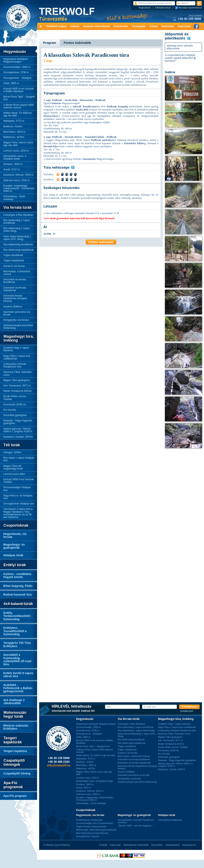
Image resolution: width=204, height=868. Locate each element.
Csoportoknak (16, 526)
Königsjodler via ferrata (16, 320)
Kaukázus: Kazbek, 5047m (18, 437)
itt (195, 58)
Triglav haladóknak (14, 261)
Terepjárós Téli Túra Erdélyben (17, 644)
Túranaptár (139, 26)
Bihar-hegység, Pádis (18, 586)
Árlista (154, 26)
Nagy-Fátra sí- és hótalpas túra (18, 497)
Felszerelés (121, 26)
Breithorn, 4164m (13, 126)
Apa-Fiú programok (13, 785)
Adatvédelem (172, 845)
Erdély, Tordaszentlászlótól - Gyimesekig (18, 616)
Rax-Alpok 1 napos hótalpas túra (19, 459)
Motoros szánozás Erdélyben (16, 727)
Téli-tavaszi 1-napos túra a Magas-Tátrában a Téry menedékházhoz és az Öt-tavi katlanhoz (18, 513)
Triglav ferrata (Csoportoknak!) (91, 826)
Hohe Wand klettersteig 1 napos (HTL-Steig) (17, 238)
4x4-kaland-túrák (18, 604)
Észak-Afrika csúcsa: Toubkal (15, 398)
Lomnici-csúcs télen (14, 474)
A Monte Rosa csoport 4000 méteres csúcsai (19, 106)
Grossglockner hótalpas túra (19, 504)
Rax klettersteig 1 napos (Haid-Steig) (17, 230)
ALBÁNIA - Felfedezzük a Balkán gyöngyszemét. (18, 688)
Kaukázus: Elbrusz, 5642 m (18, 175)
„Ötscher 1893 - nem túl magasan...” (136, 826)
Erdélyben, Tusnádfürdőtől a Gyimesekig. (15, 631)
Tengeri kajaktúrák (13, 740)
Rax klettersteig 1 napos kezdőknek (17, 222)
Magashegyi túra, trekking (19, 339)
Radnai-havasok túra (18, 595)
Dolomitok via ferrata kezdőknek (15, 281)
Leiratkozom (187, 711)
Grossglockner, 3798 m (16, 72)
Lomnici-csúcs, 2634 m (16, 151)
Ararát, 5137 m (11, 169)
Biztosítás (168, 26)
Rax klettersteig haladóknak (18, 250)
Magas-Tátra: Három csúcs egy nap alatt (18, 144)
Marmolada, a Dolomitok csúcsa (17, 273)
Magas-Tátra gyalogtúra (16, 380)
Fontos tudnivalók (101, 242)
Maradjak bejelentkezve (190, 8)
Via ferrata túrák (18, 208)
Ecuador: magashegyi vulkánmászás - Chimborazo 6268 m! (19, 188)
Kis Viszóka (10, 410)
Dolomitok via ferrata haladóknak (15, 289)
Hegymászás (15, 52)
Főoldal (103, 845)
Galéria (75, 26)
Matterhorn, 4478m (14, 137)
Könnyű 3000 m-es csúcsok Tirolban (18, 481)
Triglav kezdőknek (13, 255)
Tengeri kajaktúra (15, 751)
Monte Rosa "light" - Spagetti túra (19, 98)
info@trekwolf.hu (59, 765)
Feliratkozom (189, 707)
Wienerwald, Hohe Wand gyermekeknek (96, 830)
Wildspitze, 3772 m (14, 121)
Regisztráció (145, 8)
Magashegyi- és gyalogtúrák (14, 546)
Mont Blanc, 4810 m (14, 132)
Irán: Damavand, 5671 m (17, 386)
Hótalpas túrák (13, 555)
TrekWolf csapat (56, 26)
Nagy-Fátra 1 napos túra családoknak (17, 357)
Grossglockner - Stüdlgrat (17, 78)
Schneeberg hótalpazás (170, 820)
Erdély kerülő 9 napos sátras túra (18, 675)
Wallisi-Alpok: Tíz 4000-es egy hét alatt (18, 114)
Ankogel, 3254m (12, 452)
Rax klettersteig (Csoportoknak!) (92, 833)
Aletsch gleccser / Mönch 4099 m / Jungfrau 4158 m (18, 430)
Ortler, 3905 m (11, 83)
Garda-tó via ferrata (14, 266)
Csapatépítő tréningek (14, 763)
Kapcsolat (184, 26)
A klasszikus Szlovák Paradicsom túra (15, 365)
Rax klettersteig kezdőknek (18, 245)
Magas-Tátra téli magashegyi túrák (13, 467)
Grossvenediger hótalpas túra (17, 489)
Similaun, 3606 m (13, 164)
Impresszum (189, 845)
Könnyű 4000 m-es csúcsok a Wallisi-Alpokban (18, 90)
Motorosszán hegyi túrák (15, 715)
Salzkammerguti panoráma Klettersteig (18, 327)
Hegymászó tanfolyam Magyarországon (16, 60)
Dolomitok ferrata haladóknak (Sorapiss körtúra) (15, 298)
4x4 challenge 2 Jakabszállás (14, 702)
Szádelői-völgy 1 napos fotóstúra (16, 349)
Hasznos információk (97, 26)
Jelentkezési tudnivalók (136, 845)
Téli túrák (12, 445)
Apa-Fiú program (15, 796)
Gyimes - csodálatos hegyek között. (17, 575)
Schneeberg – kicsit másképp (14, 198)
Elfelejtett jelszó (163, 8)
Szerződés (157, 845)
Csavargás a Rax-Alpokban (18, 215)
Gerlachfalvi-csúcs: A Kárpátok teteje (15, 157)
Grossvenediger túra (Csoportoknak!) (95, 823)
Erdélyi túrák (15, 565)
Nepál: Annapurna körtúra (17, 391)
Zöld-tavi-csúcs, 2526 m (16, 180)
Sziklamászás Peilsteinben (89, 820)
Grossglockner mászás (88, 836)
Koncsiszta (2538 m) (15, 404)
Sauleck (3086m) (13, 307)
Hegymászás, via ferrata (15, 535)
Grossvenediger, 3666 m (17, 67)
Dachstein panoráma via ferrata (17, 313)
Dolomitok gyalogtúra (15, 415)
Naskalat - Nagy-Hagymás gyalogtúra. (18, 422)
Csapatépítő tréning (17, 773)
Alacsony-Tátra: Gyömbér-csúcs (18, 373)
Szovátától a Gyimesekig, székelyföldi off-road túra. (17, 659)
